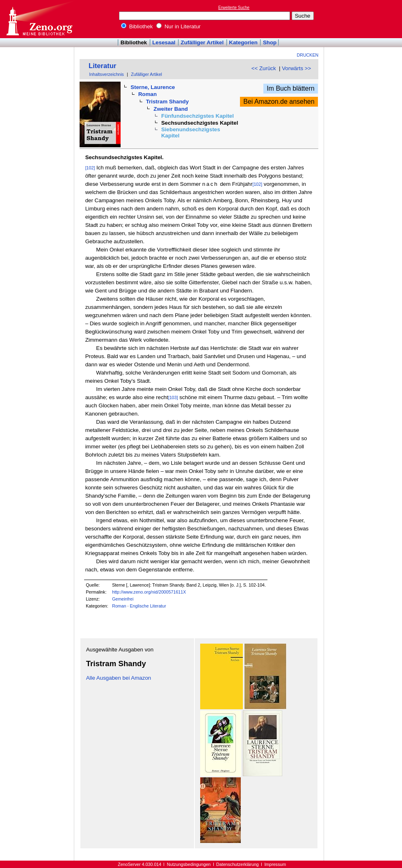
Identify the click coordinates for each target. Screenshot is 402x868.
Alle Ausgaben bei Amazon (119, 678)
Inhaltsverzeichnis (106, 74)
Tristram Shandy (167, 102)
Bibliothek (137, 26)
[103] (173, 397)
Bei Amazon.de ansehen (279, 102)
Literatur (103, 66)
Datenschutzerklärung (238, 864)
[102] (90, 168)
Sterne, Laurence (153, 87)
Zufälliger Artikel (202, 42)
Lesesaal (164, 42)
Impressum (275, 864)
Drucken (308, 55)
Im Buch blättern (291, 88)
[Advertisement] (364, 19)
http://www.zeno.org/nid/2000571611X (149, 592)
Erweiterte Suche (234, 8)
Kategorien (243, 42)
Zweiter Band (171, 109)
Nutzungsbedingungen (189, 864)
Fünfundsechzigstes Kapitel (198, 116)
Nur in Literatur (178, 26)
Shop (270, 42)
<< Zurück (264, 68)
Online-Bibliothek (39, 19)
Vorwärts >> (296, 68)
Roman (147, 94)
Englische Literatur (148, 606)
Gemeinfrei (123, 599)
